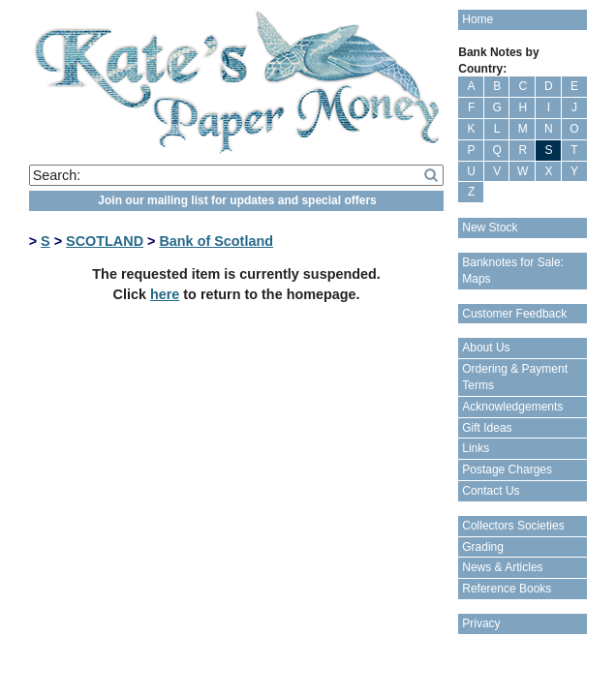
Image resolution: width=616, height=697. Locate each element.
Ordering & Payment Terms (515, 377)
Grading (483, 547)
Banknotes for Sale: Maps (513, 271)
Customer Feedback (514, 314)
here (165, 294)
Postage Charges (507, 470)
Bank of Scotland (216, 241)
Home (477, 19)
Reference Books (507, 589)
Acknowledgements (512, 407)
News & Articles (502, 567)
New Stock (490, 227)
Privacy (481, 623)
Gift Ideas (487, 428)
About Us (486, 348)
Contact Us (491, 491)
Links (476, 448)
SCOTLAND (105, 241)
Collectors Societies (513, 526)
